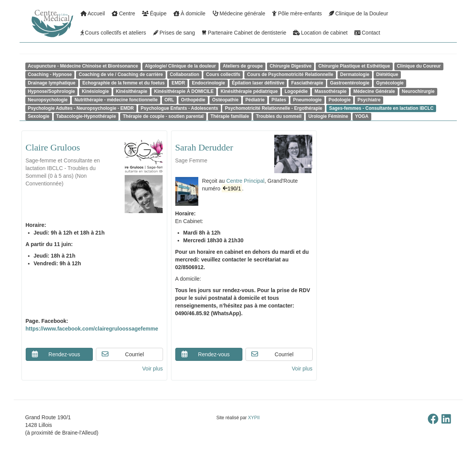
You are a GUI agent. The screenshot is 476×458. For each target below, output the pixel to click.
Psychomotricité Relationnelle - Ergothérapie (273, 108)
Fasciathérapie (307, 83)
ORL (169, 100)
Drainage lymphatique (52, 83)
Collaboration (185, 74)
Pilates (279, 100)
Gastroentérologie (349, 83)
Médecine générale (239, 13)
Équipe (154, 13)
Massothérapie (330, 91)
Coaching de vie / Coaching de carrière (121, 74)
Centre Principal (245, 181)
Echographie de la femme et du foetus (124, 83)
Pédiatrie (255, 100)
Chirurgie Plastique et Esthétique (354, 66)
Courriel (123, 354)
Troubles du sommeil (279, 116)
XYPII (254, 418)
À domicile (189, 13)
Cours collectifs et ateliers (113, 33)
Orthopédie (193, 100)
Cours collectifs (223, 74)
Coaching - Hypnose (50, 74)
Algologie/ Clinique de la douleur (180, 66)
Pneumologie (307, 100)
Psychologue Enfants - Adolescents (180, 108)
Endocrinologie (208, 83)
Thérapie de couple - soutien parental (163, 116)
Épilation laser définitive (258, 83)
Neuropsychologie (48, 100)
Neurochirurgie (418, 91)
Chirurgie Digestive (291, 66)
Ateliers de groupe (243, 66)
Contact (367, 33)
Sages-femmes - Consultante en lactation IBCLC (381, 108)
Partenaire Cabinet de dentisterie (244, 33)
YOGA (362, 116)
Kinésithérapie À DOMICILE (184, 91)
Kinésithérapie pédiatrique (249, 91)
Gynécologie (390, 83)
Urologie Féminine (328, 116)
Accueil (93, 13)
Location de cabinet (320, 33)
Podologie (340, 100)
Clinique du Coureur (419, 66)
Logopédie (296, 91)
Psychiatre (369, 100)
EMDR (178, 83)
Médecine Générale (374, 91)
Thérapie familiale (230, 116)
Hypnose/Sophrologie (52, 91)
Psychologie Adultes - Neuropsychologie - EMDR (81, 108)
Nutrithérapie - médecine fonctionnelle (116, 100)
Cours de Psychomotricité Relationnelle (290, 74)
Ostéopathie (225, 100)
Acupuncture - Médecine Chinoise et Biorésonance (83, 66)
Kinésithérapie (132, 91)
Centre (123, 13)
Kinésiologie (95, 91)
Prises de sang (174, 33)
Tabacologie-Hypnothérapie (86, 116)
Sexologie (39, 116)
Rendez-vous (55, 354)
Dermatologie (355, 74)
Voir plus (153, 369)
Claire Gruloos (53, 147)
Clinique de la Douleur (358, 13)
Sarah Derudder (204, 147)
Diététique (387, 74)
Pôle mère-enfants (297, 13)
